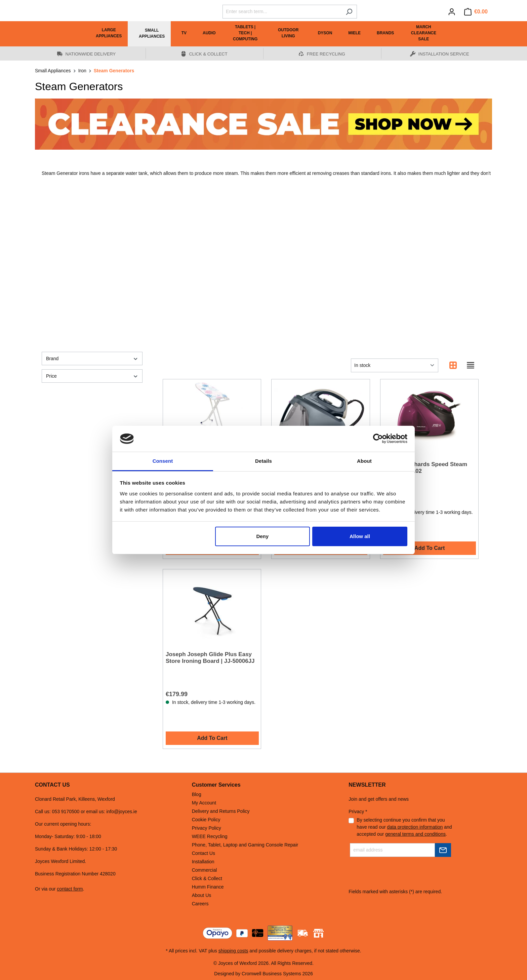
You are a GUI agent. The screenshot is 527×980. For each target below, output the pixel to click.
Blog (197, 794)
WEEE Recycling (210, 836)
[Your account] (452, 12)
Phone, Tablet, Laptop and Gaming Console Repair (245, 845)
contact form (70, 889)
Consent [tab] (163, 461)
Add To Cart (430, 548)
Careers (200, 904)
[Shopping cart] (476, 12)
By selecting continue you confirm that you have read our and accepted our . (404, 827)
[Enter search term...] (282, 12)
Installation (203, 862)
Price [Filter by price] (92, 376)
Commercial (205, 870)
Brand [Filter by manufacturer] (92, 359)
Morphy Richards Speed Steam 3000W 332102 (425, 468)
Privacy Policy (207, 828)
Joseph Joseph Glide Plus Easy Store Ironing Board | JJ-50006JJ (210, 658)
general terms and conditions (415, 834)
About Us (202, 895)
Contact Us (204, 853)
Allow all (360, 536)
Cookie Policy (206, 820)
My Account (204, 803)
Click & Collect (207, 878)
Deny (262, 536)
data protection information (415, 827)
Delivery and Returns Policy (221, 811)
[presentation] (400, 875)
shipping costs (233, 951)
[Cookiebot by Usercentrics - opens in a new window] (378, 439)
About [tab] (364, 461)
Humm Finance (208, 887)
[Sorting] (395, 365)
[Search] (349, 12)
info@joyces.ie (121, 812)
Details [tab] (263, 461)
